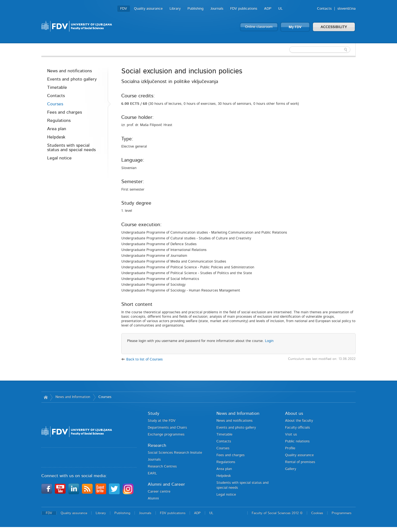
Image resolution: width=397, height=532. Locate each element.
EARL (152, 473)
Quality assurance (148, 9)
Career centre (159, 492)
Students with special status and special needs (71, 148)
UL (280, 9)
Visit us (291, 435)
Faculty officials (297, 428)
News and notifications (69, 71)
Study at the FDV (162, 421)
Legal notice (59, 158)
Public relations (297, 441)
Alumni (153, 498)
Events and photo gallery (72, 79)
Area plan (57, 129)
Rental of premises (300, 462)
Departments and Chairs (167, 428)
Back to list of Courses (144, 359)
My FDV (295, 27)
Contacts (324, 9)
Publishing (195, 9)
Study (154, 413)
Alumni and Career (166, 484)
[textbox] (320, 50)
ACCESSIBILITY (334, 27)
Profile (290, 448)
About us (294, 413)
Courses (55, 104)
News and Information (73, 397)
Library (175, 9)
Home (46, 397)
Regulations (59, 121)
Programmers (342, 513)
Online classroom (259, 27)
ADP (268, 9)
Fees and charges (65, 112)
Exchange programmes (166, 435)
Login (269, 341)
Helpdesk (56, 137)
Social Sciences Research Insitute (175, 453)
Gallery (291, 469)
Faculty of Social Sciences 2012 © (277, 513)
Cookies (317, 513)
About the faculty (299, 421)
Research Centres (162, 466)
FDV (124, 9)
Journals (217, 9)
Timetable (57, 87)
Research (157, 445)
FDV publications (244, 9)
